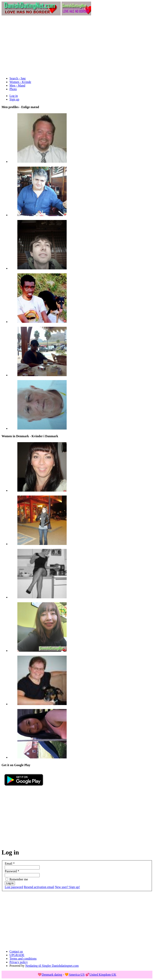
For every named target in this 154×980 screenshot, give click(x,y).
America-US (77, 975)
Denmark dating (52, 975)
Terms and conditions (23, 959)
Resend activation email (39, 887)
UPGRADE (17, 955)
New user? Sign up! (68, 887)
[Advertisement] (77, 46)
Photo (13, 89)
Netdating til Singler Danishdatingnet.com (52, 966)
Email (10, 863)
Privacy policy (19, 962)
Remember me (19, 879)
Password (12, 871)
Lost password (14, 887)
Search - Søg (18, 78)
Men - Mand (17, 85)
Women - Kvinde (20, 82)
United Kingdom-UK (103, 975)
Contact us (16, 951)
